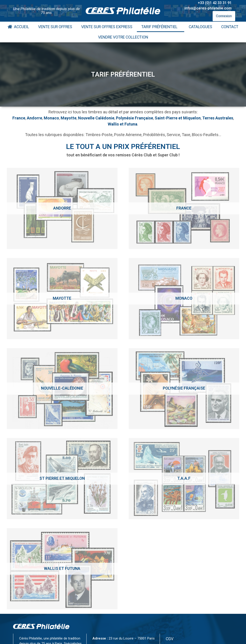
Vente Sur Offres (55, 27)
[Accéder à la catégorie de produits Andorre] (62, 208)
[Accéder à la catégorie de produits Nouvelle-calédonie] (62, 389)
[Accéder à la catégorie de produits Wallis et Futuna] (62, 569)
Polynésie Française (134, 118)
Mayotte (69, 118)
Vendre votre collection (123, 37)
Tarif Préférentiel (161, 27)
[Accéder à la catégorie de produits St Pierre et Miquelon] (62, 479)
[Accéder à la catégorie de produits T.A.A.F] (184, 479)
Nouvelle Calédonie (96, 118)
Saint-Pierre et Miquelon (178, 118)
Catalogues (200, 27)
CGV (170, 639)
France (19, 118)
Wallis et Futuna (123, 124)
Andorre (34, 118)
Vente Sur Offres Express (107, 27)
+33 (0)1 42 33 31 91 (215, 3)
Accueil (18, 27)
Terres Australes (218, 118)
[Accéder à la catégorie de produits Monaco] (184, 299)
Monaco (51, 118)
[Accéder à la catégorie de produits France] (184, 208)
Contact (230, 27)
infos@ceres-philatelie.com (208, 8)
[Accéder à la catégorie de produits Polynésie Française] (184, 389)
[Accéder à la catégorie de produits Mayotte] (62, 299)
